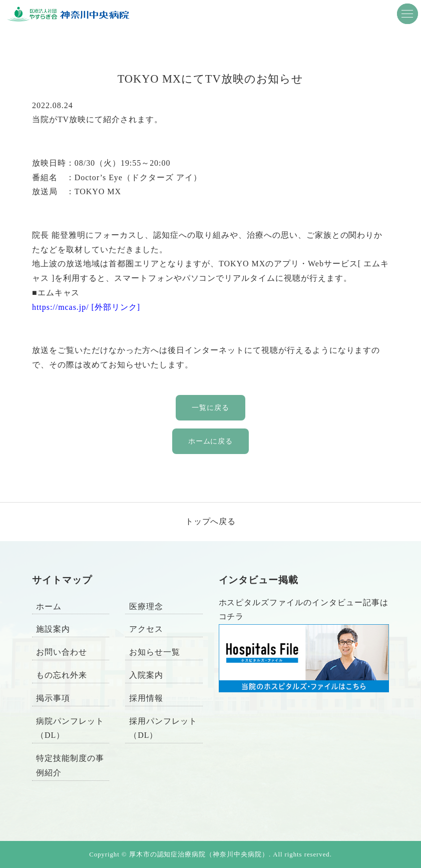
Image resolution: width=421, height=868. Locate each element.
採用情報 (146, 698)
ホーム (49, 606)
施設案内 (53, 629)
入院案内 (146, 675)
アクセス (146, 629)
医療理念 (146, 606)
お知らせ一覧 (155, 652)
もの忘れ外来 (62, 675)
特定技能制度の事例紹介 (70, 765)
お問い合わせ (62, 652)
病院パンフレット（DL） (70, 728)
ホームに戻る (211, 441)
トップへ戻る (211, 521)
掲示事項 (53, 698)
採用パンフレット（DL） (163, 728)
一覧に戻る (210, 407)
